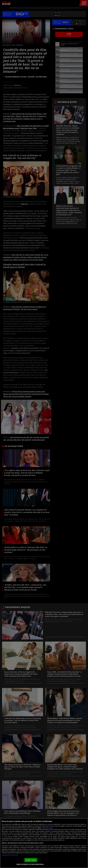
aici (3, 837)
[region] (44, 843)
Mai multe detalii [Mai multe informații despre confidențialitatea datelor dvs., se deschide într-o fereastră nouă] (48, 828)
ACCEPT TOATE (31, 860)
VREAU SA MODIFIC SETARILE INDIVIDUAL (30, 864)
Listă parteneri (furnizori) (10, 855)
